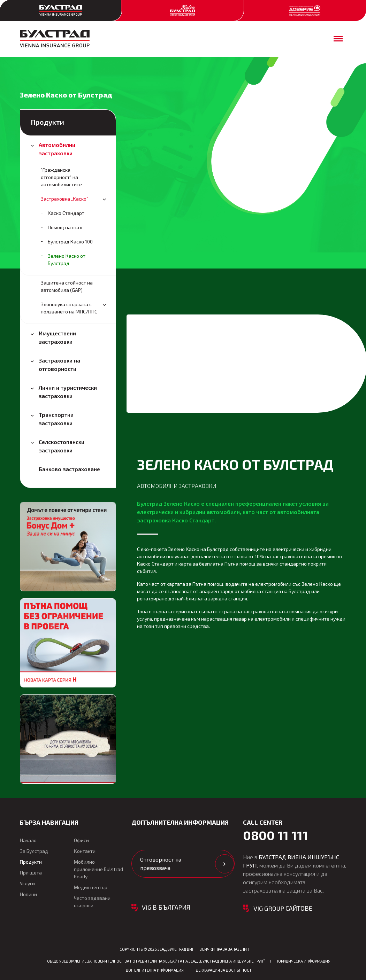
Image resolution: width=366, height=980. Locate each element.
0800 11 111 (276, 835)
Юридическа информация (304, 961)
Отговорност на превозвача (161, 864)
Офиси (81, 840)
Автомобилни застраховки (57, 149)
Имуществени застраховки (57, 337)
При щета (31, 873)
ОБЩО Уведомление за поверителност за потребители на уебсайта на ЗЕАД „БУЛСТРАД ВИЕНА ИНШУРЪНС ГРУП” (156, 961)
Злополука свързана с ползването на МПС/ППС (69, 308)
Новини (28, 894)
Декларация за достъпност (224, 970)
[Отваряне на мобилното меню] (338, 39)
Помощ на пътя (65, 227)
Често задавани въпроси (92, 902)
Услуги (27, 883)
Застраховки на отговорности (59, 364)
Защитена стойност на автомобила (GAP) (67, 286)
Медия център (91, 887)
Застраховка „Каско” (64, 199)
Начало (28, 840)
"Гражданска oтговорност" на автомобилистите (61, 177)
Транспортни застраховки (56, 419)
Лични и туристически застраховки (68, 392)
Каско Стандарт (66, 213)
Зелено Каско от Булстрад (67, 259)
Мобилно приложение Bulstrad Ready (98, 869)
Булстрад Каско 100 (70, 242)
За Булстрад (34, 851)
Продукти (47, 122)
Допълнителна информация (155, 970)
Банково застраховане (69, 469)
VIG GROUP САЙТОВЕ (283, 908)
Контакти (85, 851)
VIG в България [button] (166, 907)
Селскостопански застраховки (62, 446)
